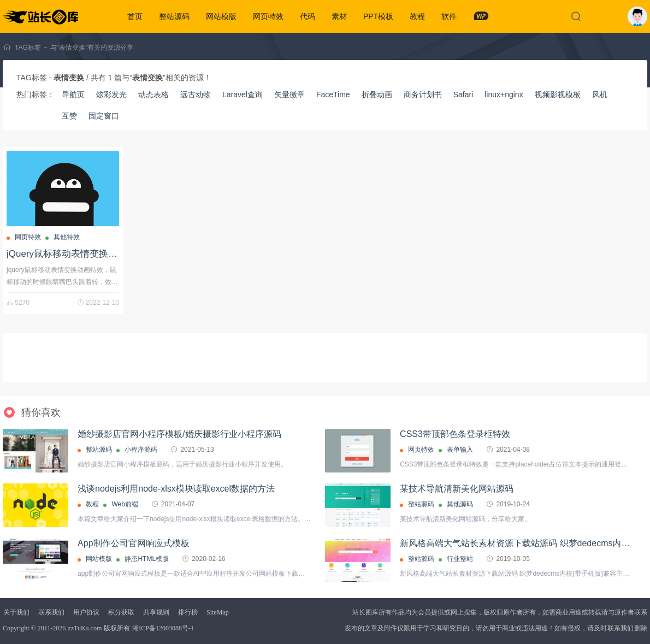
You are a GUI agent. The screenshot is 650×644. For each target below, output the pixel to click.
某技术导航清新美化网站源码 (457, 489)
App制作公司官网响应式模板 (133, 543)
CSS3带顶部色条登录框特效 (455, 434)
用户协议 (86, 612)
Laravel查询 (243, 94)
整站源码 (174, 16)
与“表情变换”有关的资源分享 (92, 48)
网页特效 (268, 16)
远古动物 (196, 94)
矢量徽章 (289, 94)
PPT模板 (378, 16)
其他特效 (67, 237)
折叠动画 (377, 94)
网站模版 (221, 16)
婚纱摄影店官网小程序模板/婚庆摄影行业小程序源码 (179, 434)
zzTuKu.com (85, 628)
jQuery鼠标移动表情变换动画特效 (76, 254)
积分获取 (121, 612)
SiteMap (218, 612)
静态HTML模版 (147, 559)
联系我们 (51, 612)
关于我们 (16, 612)
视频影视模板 (558, 94)
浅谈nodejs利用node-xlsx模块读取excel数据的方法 (176, 489)
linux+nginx (504, 94)
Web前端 (125, 504)
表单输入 (460, 450)
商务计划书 (423, 94)
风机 (600, 94)
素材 (339, 16)
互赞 (69, 116)
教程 (417, 16)
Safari (463, 94)
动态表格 (153, 94)
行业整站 (460, 559)
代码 (308, 16)
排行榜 (188, 612)
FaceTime (333, 94)
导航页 (73, 94)
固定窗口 (104, 116)
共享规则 (156, 612)
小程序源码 (141, 450)
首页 (135, 16)
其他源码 (460, 504)
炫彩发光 (111, 94)
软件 (449, 16)
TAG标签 (28, 48)
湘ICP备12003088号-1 (163, 628)
